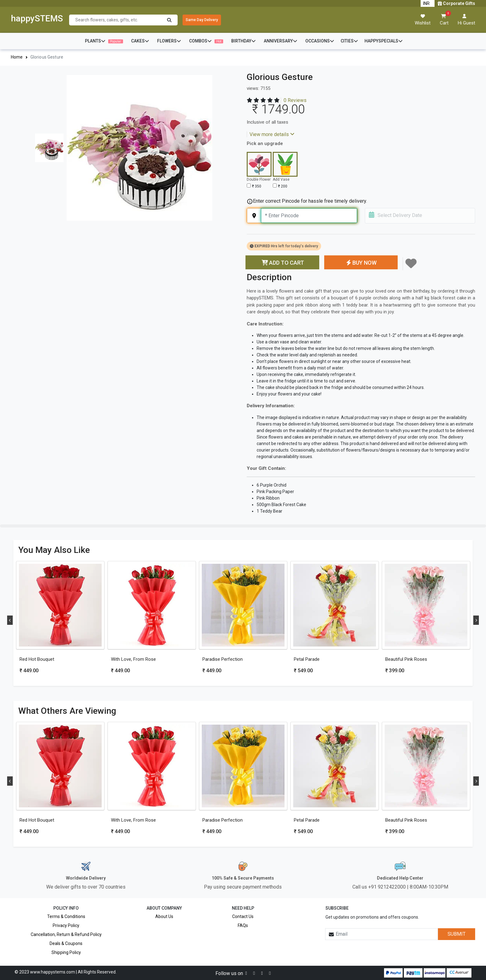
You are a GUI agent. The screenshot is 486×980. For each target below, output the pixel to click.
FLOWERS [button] (169, 41)
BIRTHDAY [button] (243, 41)
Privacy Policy (66, 925)
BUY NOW (361, 263)
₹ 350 (257, 186)
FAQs (243, 925)
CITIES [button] (349, 41)
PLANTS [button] (104, 41)
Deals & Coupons (66, 943)
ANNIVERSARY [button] (281, 41)
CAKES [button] (140, 41)
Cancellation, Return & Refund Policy (66, 934)
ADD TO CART (282, 263)
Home (17, 57)
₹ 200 (283, 186)
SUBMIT (457, 934)
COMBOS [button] (206, 41)
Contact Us (243, 916)
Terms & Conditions (66, 916)
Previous (10, 620)
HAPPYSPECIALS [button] (384, 41)
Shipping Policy (66, 952)
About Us (164, 916)
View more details (272, 134)
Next (476, 620)
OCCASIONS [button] (320, 41)
